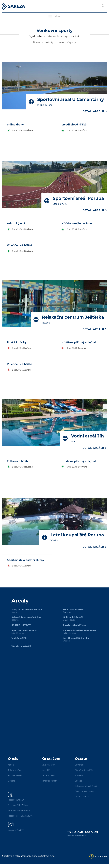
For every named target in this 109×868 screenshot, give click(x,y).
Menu (54, 16)
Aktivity (49, 42)
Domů (36, 42)
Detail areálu (95, 111)
